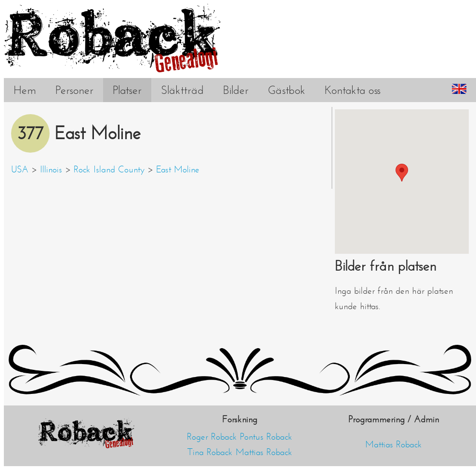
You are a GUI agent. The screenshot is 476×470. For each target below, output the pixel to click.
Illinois (51, 170)
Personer (74, 90)
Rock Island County (109, 170)
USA (20, 170)
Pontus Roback (266, 437)
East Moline (178, 170)
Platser (127, 90)
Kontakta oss (353, 90)
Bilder (236, 90)
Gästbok (287, 90)
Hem (25, 90)
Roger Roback (212, 437)
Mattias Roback (264, 452)
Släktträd (182, 90)
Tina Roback (210, 452)
